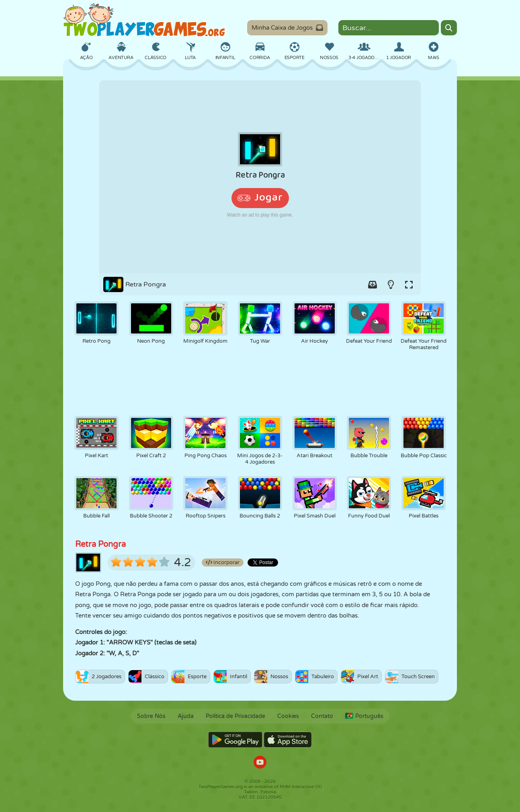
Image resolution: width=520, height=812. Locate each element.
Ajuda (186, 716)
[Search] (449, 28)
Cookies (288, 716)
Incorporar (223, 562)
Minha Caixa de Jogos (287, 28)
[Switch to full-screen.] (409, 284)
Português (364, 716)
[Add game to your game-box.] (373, 284)
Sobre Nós (151, 716)
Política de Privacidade (235, 716)
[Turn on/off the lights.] (391, 284)
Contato (322, 716)
